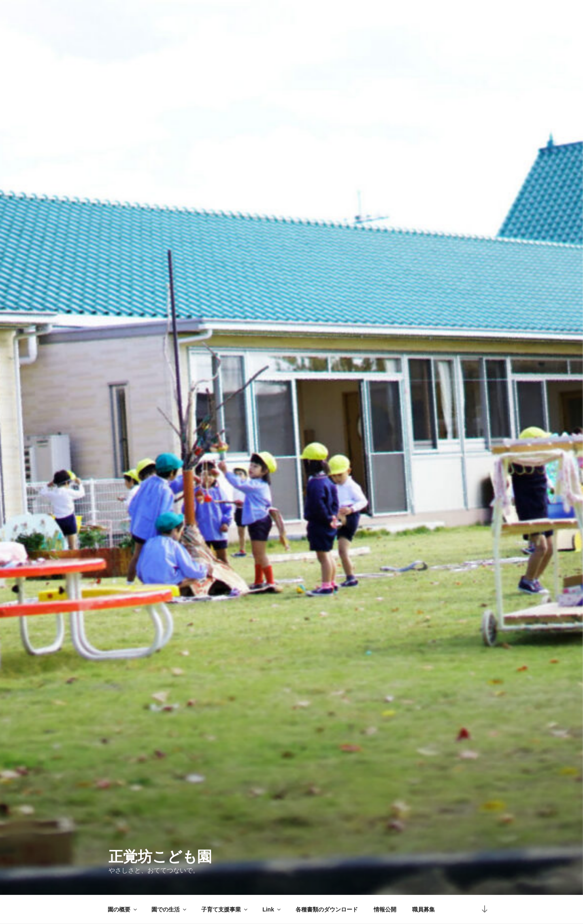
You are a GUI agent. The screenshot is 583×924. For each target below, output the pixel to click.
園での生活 (169, 909)
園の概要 (123, 909)
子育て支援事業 (225, 909)
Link (272, 909)
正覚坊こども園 (160, 857)
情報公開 (385, 909)
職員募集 (423, 909)
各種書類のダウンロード (327, 909)
